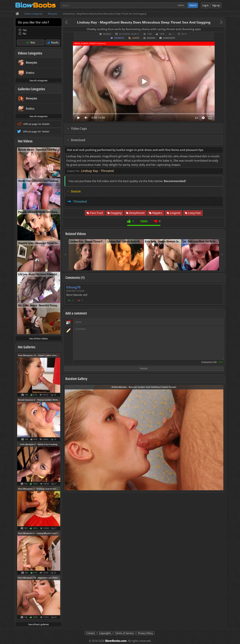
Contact (91, 633)
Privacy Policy (145, 633)
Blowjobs (107, 34)
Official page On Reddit (36, 124)
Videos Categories (30, 53)
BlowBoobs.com (116, 641)
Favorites (119, 38)
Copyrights (105, 633)
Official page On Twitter (36, 132)
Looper (136, 38)
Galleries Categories (31, 89)
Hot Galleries (27, 347)
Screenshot (169, 38)
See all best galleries (39, 624)
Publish (144, 369)
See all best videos (39, 338)
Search (193, 5)
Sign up (216, 5)
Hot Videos (25, 141)
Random (151, 38)
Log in (206, 5)
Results (55, 42)
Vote (33, 42)
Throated (80, 201)
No (25, 34)
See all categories (39, 80)
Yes (25, 30)
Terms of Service (125, 633)
